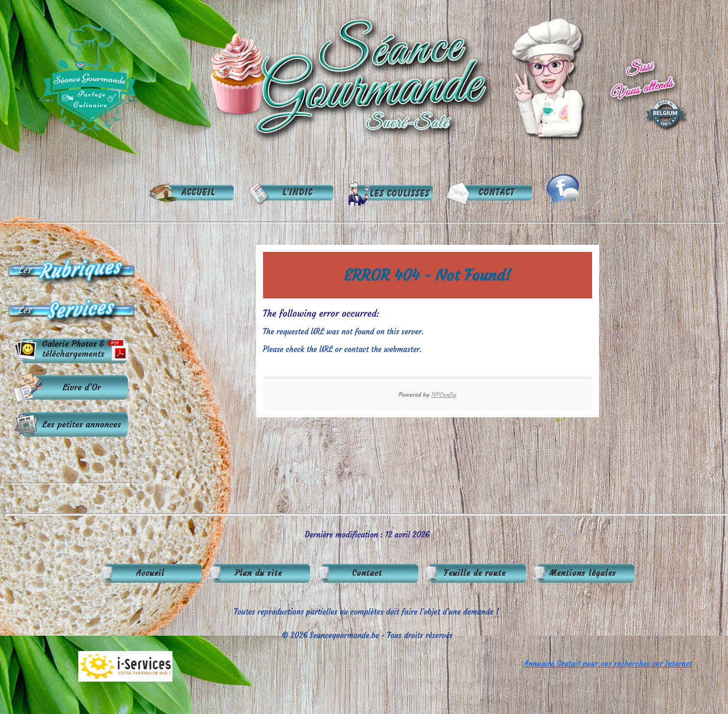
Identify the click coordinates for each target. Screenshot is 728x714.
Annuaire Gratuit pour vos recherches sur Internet (608, 664)
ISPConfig (444, 395)
